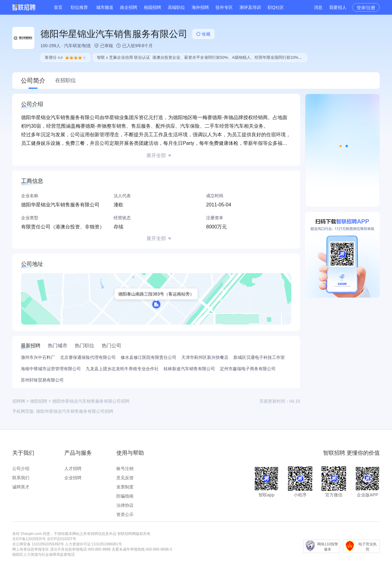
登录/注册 (366, 8)
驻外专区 (224, 7)
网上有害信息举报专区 (31, 549)
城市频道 (105, 7)
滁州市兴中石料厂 (38, 357)
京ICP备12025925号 (29, 539)
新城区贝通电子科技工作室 (259, 357)
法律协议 (125, 505)
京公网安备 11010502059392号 (38, 544)
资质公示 (125, 514)
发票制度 (125, 487)
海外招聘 (200, 7)
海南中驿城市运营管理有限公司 (51, 369)
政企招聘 (129, 7)
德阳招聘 (39, 401)
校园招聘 (153, 7)
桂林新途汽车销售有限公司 (189, 369)
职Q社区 (276, 7)
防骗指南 (125, 496)
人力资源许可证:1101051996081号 (93, 544)
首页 (58, 7)
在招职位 (66, 80)
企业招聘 (73, 478)
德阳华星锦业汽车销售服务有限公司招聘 (75, 411)
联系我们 (21, 478)
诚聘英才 (21, 487)
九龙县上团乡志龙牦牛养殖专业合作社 (122, 369)
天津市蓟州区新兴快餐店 (205, 357)
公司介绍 (21, 469)
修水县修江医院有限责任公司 (149, 357)
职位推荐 (79, 7)
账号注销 (125, 469)
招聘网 (19, 401)
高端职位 (176, 7)
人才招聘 (73, 469)
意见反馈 (125, 478)
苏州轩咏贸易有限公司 (42, 380)
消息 (318, 7)
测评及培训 (250, 7)
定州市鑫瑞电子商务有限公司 (248, 369)
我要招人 (338, 7)
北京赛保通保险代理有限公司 (88, 357)
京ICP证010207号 (62, 539)
